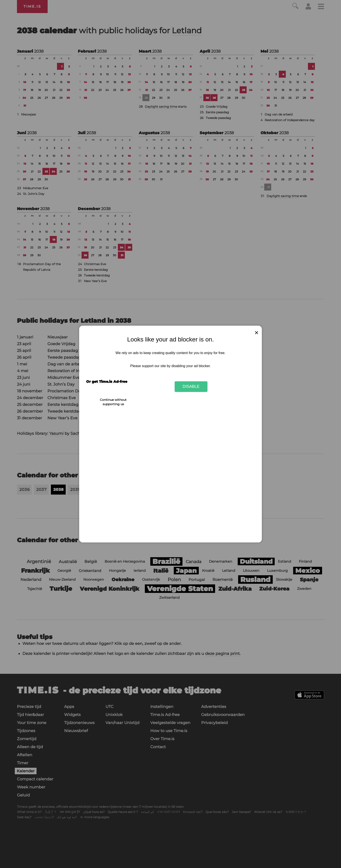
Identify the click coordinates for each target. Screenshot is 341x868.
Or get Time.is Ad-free (107, 382)
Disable (191, 387)
